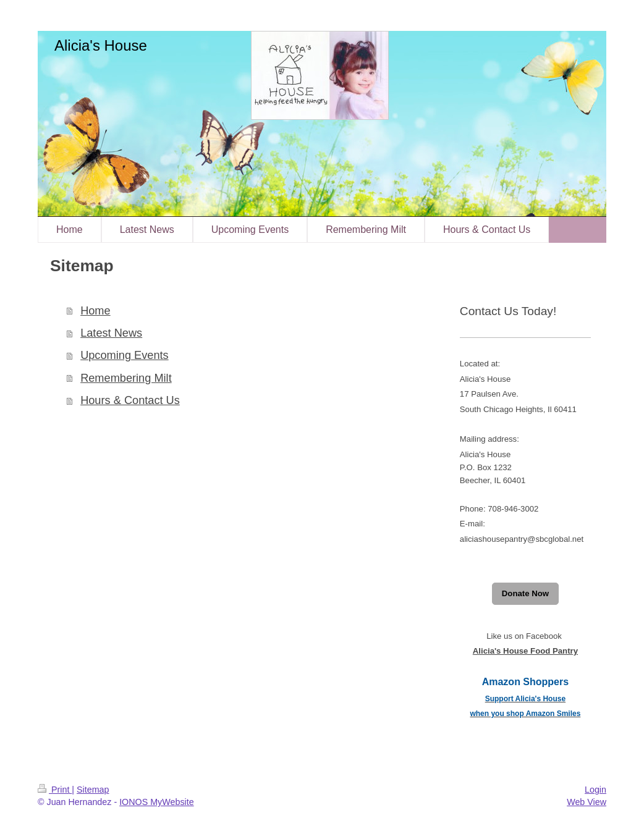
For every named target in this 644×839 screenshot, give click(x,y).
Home (95, 311)
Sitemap (93, 790)
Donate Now (525, 593)
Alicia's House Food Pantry (525, 651)
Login (595, 790)
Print (55, 790)
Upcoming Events (125, 355)
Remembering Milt (126, 378)
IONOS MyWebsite (157, 802)
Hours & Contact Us (130, 400)
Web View (587, 802)
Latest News (111, 333)
